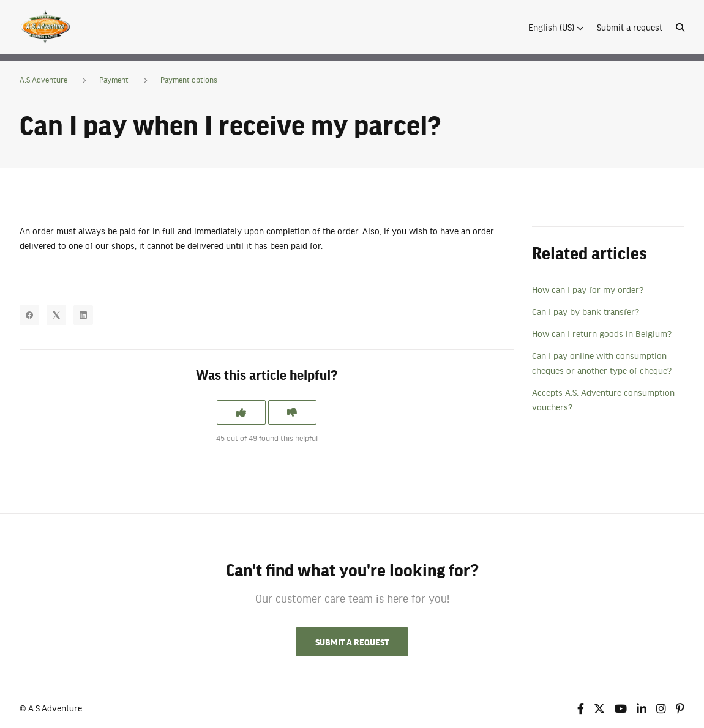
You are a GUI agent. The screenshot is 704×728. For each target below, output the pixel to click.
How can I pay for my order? (588, 289)
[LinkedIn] (83, 315)
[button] (556, 27)
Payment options (189, 80)
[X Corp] (56, 315)
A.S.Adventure (43, 80)
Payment (114, 80)
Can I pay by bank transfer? (586, 311)
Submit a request (630, 27)
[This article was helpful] (241, 412)
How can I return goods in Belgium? (602, 333)
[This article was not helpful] (293, 412)
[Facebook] (29, 315)
